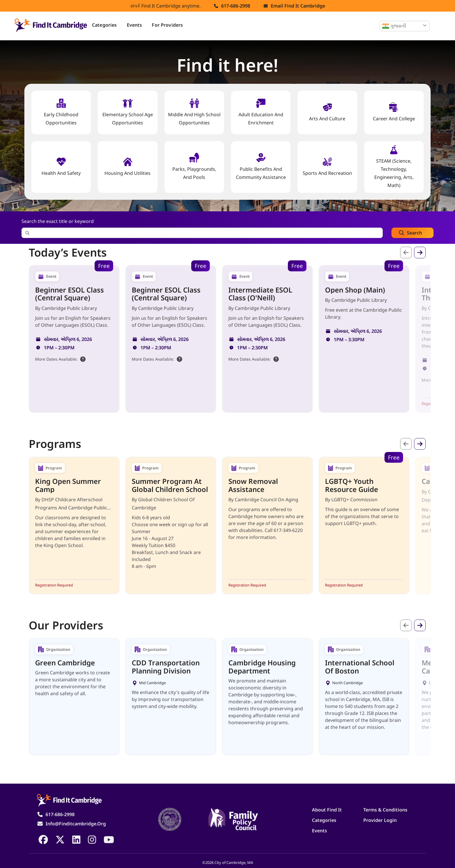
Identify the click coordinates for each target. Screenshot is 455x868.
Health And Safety (61, 167)
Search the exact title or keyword (58, 221)
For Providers (167, 25)
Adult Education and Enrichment (261, 112)
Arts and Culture (327, 112)
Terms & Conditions (385, 810)
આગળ (420, 253)
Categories (104, 25)
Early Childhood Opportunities (61, 112)
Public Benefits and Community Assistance (261, 167)
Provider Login (380, 820)
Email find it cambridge (298, 6)
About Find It (327, 810)
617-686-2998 (236, 6)
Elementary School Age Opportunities (128, 112)
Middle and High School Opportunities (194, 112)
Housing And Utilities (128, 167)
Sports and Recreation (327, 167)
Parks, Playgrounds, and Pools (194, 167)
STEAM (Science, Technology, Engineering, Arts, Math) (394, 167)
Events (134, 25)
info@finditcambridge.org (76, 824)
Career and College (394, 112)
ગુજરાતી (394, 26)
